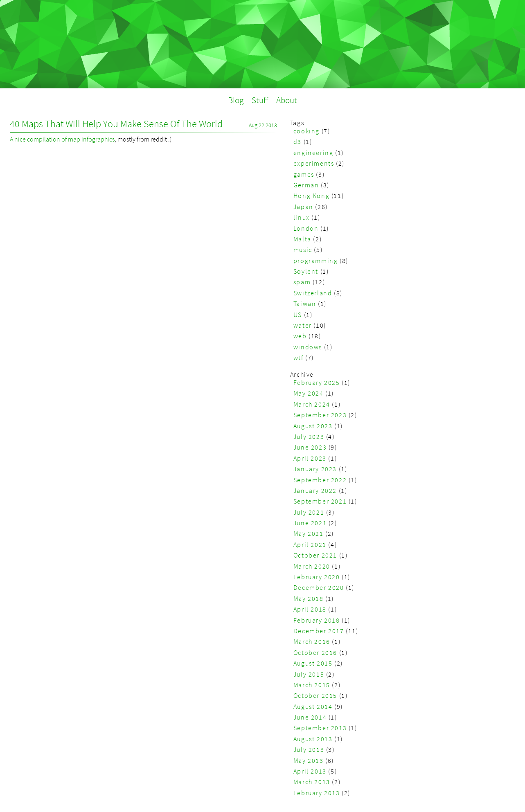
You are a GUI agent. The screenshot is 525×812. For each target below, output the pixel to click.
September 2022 (320, 480)
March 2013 (312, 782)
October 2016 (315, 652)
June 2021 (310, 523)
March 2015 (312, 685)
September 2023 (320, 415)
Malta (302, 239)
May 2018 (309, 598)
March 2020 (312, 566)
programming (316, 261)
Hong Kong (311, 196)
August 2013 (313, 739)
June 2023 (310, 447)
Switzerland (313, 293)
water (303, 325)
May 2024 (309, 393)
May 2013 (309, 760)
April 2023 (310, 458)
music (303, 250)
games (304, 174)
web (300, 336)
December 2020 (319, 587)
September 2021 (320, 501)
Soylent (306, 271)
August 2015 (313, 663)
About (287, 100)
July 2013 (309, 749)
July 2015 (309, 674)
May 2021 (309, 533)
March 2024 (312, 404)
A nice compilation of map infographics (62, 139)
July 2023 (309, 436)
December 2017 (319, 631)
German (306, 185)
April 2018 (310, 609)
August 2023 (313, 426)
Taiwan (305, 304)
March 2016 (312, 641)
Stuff (260, 100)
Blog (236, 100)
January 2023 (315, 469)
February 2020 (317, 577)
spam (302, 282)
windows (308, 347)
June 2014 (310, 717)
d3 (297, 142)
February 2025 (317, 382)
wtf (299, 358)
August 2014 (313, 706)
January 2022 (315, 490)
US (298, 315)
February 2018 (317, 620)
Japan (303, 207)
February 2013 (317, 793)
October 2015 (315, 695)
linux (302, 217)
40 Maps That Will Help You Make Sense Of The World (116, 124)
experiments (314, 163)
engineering (313, 153)
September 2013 (320, 728)
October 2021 (315, 555)
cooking (306, 131)
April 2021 (310, 544)
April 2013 (310, 771)
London (306, 228)
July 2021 (309, 512)
